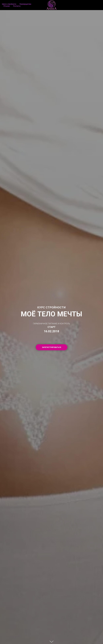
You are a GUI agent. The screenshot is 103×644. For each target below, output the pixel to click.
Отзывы (7, 6)
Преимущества (25, 4)
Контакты (17, 6)
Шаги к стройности (9, 4)
